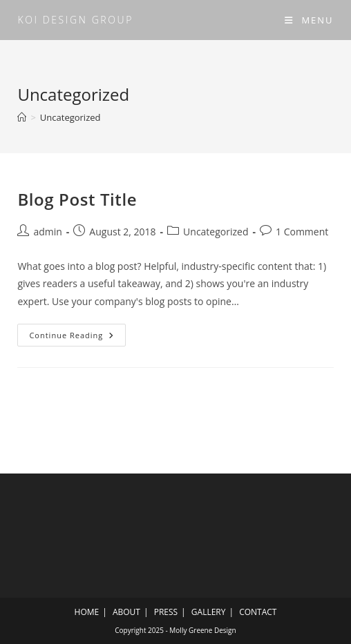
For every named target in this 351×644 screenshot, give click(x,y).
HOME (87, 612)
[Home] (22, 117)
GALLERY (209, 612)
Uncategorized (70, 117)
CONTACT (258, 612)
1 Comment (302, 232)
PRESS (166, 612)
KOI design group (75, 20)
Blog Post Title (77, 199)
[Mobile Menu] (309, 20)
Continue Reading (77, 338)
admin (47, 232)
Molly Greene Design (202, 630)
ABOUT (126, 612)
